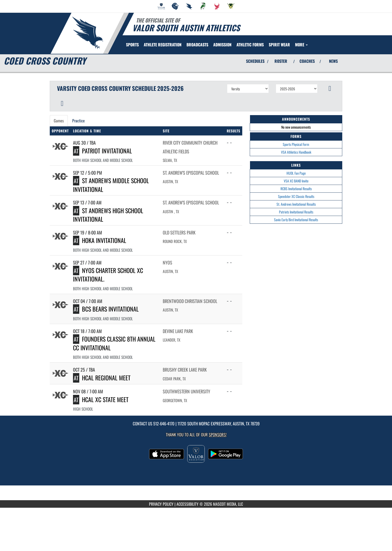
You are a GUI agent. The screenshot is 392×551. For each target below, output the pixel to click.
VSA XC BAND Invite (296, 181)
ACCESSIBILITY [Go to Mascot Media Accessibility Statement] (187, 504)
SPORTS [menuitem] (132, 45)
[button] (330, 89)
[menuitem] (161, 6)
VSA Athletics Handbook (296, 152)
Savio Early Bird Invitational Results (296, 220)
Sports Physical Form (296, 144)
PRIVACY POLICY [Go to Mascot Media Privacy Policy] (161, 504)
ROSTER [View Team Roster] (281, 61)
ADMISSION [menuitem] (222, 45)
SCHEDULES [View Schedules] (255, 61)
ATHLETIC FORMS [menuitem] (250, 45)
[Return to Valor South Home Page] (87, 33)
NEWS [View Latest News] (333, 61)
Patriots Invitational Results (296, 212)
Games (59, 121)
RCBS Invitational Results (296, 189)
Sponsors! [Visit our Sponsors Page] (218, 435)
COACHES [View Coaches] (307, 61)
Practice (78, 121)
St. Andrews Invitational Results (296, 204)
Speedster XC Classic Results (296, 196)
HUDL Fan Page (296, 173)
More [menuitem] (301, 45)
